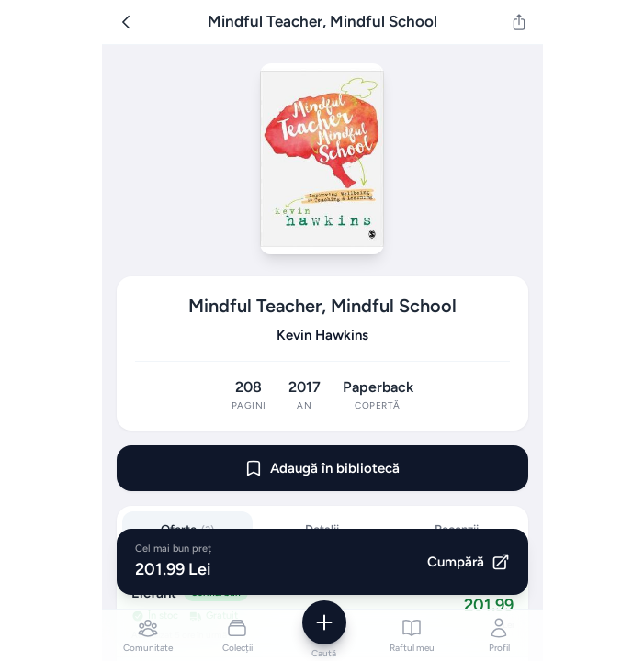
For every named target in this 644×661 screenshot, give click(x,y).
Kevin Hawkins (322, 335)
